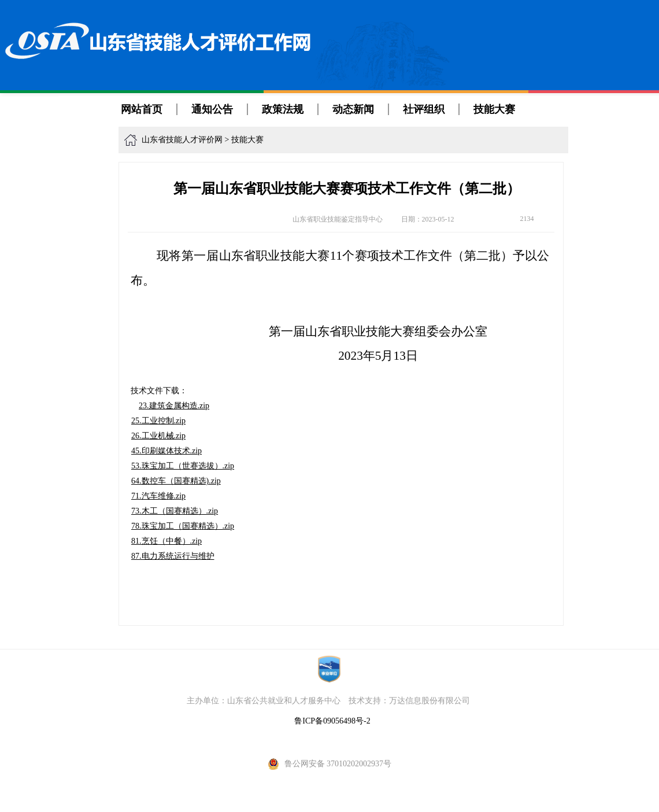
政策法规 (283, 109)
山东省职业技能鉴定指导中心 (338, 219)
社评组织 (424, 109)
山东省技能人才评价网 (182, 140)
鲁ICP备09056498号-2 (332, 721)
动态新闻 (353, 109)
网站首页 (142, 109)
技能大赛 (494, 109)
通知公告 (212, 109)
